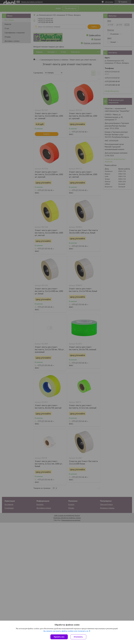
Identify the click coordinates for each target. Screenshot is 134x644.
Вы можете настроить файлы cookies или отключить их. (66, 631)
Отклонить (78, 637)
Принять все (59, 637)
